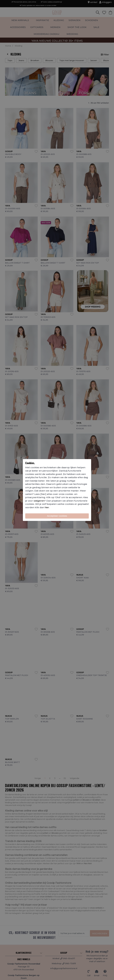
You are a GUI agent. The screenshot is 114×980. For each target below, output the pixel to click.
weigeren (39, 501)
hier (47, 507)
